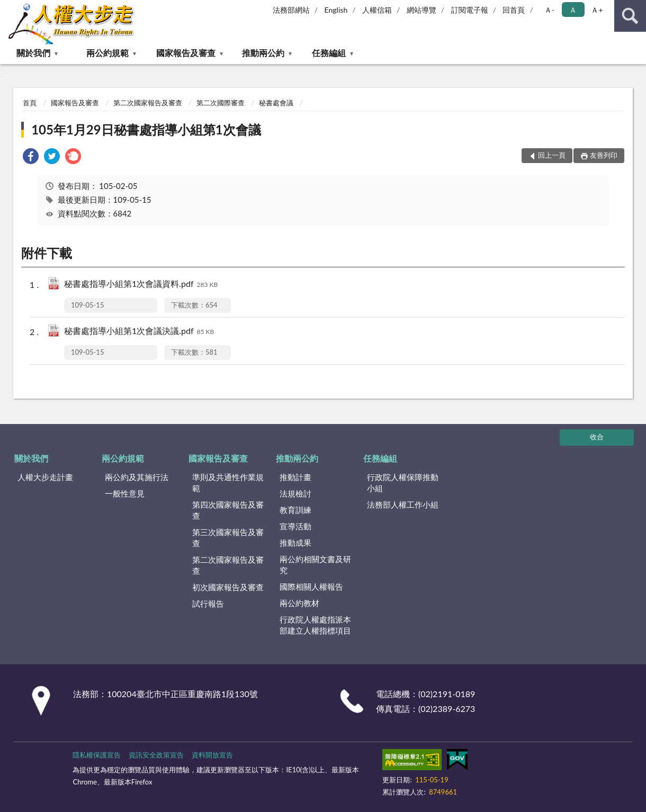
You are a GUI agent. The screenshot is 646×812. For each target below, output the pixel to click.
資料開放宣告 (212, 755)
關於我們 (33, 53)
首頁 (30, 103)
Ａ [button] (573, 10)
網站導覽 (421, 10)
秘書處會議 (276, 103)
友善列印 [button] (604, 155)
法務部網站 (291, 10)
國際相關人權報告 (311, 587)
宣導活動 (295, 526)
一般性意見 (125, 493)
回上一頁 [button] (552, 155)
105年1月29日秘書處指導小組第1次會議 (146, 129)
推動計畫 (295, 477)
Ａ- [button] (549, 10)
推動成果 (295, 543)
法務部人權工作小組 (403, 504)
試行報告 (208, 603)
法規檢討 (295, 493)
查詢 (630, 16)
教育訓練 (295, 510)
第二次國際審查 (221, 103)
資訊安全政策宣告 (156, 755)
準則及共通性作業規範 (228, 482)
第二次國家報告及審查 (148, 103)
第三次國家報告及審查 (228, 538)
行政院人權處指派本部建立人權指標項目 (315, 625)
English (336, 10)
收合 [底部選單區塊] (597, 437)
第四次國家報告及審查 (228, 510)
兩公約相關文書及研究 (315, 565)
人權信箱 (377, 10)
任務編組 (329, 53)
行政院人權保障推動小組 (403, 482)
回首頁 (514, 10)
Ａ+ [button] (597, 10)
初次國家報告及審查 (228, 587)
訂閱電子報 (470, 10)
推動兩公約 (263, 53)
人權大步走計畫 (45, 477)
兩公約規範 (107, 53)
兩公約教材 (299, 603)
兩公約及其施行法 (137, 477)
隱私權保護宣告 (97, 755)
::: (8, 8)
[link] (31, 157)
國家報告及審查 (186, 53)
